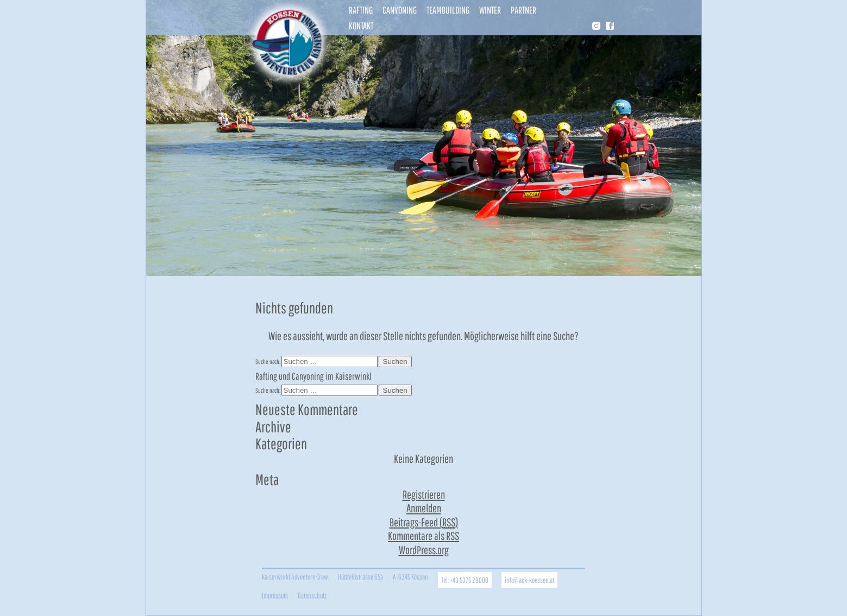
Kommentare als (423, 536)
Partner (523, 10)
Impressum (275, 595)
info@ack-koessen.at (529, 580)
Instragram (596, 27)
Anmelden (424, 508)
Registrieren (424, 494)
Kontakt (361, 26)
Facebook (610, 26)
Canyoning (400, 10)
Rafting (361, 10)
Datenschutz (312, 595)
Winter (490, 10)
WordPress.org (424, 550)
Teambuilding (448, 10)
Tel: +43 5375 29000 (465, 580)
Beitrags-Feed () (424, 522)
